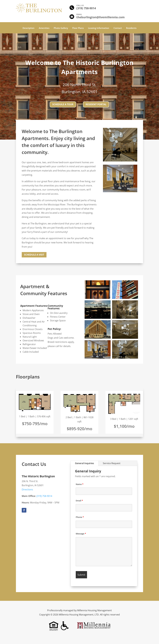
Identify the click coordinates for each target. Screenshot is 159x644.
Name (80, 484)
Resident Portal (96, 104)
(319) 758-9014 (44, 496)
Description (29, 28)
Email (79, 501)
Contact (118, 28)
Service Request (112, 463)
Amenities (44, 28)
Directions (27, 489)
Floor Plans (78, 28)
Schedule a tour (63, 104)
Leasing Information (99, 28)
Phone (80, 517)
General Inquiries (84, 463)
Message (81, 534)
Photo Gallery (61, 28)
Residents (131, 28)
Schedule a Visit (34, 255)
